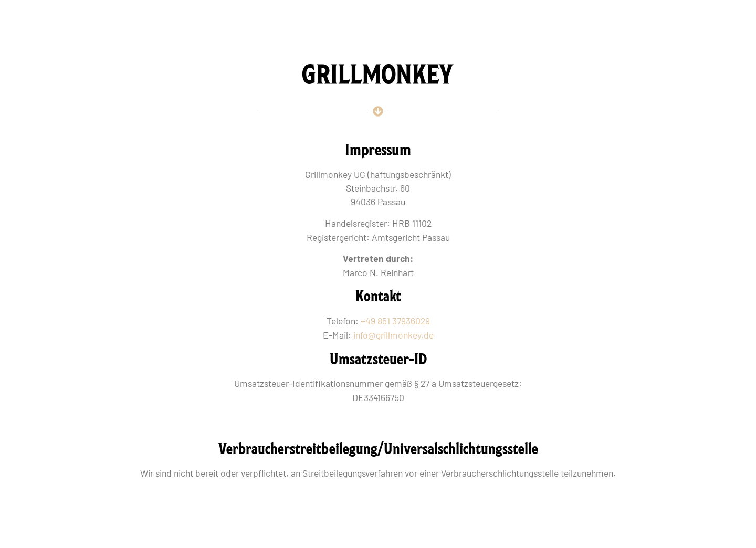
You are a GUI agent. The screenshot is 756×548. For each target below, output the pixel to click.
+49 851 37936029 (395, 321)
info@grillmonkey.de (393, 335)
